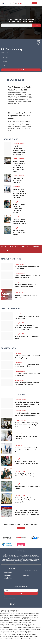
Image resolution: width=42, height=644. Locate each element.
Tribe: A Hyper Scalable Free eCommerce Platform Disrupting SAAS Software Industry (26, 327)
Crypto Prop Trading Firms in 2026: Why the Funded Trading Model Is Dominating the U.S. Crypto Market (27, 512)
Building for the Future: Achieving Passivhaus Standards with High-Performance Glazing (26, 425)
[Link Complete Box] (21, 95)
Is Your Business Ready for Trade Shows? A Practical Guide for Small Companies (19, 193)
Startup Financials (18, 228)
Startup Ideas (19, 353)
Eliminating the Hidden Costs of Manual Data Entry (19, 180)
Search (37, 25)
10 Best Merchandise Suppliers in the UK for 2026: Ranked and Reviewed (19, 150)
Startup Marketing (20, 273)
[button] (3, 3)
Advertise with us (27, 578)
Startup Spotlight (20, 323)
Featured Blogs (19, 314)
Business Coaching (20, 293)
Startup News (17, 187)
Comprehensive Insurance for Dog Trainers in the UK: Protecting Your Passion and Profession (27, 404)
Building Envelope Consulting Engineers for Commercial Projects (19, 208)
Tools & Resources (8, 583)
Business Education (18, 144)
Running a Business (18, 159)
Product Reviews (19, 380)
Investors (17, 508)
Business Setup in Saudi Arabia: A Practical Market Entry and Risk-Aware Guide (26, 500)
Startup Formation (20, 371)
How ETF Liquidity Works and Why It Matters (19, 232)
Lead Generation (20, 264)
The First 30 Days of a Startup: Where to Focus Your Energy (20, 221)
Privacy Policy (26, 580)
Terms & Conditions (27, 581)
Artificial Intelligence (8, 577)
